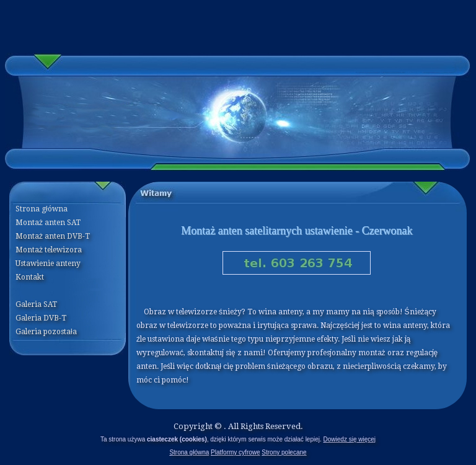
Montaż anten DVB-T (53, 236)
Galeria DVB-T (41, 318)
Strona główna (189, 452)
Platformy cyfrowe (235, 452)
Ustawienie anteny (48, 263)
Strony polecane (284, 452)
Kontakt (30, 277)
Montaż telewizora (49, 250)
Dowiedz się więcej (350, 439)
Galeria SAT (36, 304)
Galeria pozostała (46, 332)
